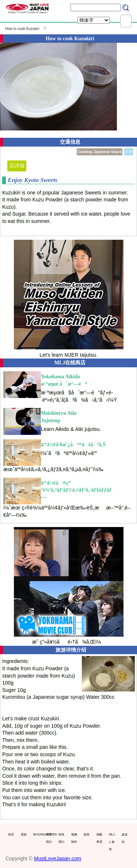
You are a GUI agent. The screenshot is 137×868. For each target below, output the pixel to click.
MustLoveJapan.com (58, 858)
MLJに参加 (112, 842)
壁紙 (24, 834)
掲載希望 (99, 838)
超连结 (125, 838)
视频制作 (74, 838)
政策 (87, 834)
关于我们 (49, 838)
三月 (129, 152)
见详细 (17, 166)
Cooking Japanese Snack (100, 152)
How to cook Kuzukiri (22, 29)
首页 (11, 834)
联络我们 (61, 838)
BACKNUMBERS (38, 834)
